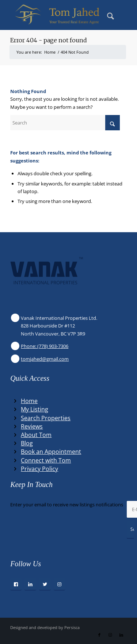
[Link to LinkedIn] (121, 635)
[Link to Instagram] (110, 635)
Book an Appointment (51, 452)
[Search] (107, 15)
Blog (27, 443)
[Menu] (123, 15)
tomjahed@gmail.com (45, 359)
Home (29, 401)
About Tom (36, 435)
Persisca (72, 627)
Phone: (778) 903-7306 (45, 346)
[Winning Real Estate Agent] (57, 15)
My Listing (35, 409)
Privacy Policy (39, 469)
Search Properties (46, 418)
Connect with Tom (46, 460)
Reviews (32, 426)
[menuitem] (107, 15)
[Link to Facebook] (99, 635)
